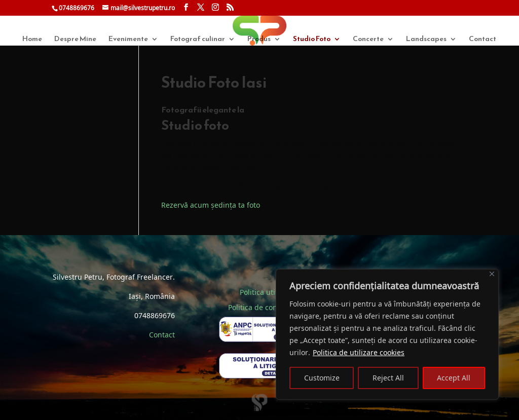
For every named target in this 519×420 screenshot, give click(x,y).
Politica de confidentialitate (274, 307)
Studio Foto (312, 40)
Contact (483, 40)
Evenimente (128, 40)
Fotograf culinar (198, 40)
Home (32, 40)
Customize (322, 378)
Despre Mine (75, 40)
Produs (259, 40)
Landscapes (426, 40)
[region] (387, 334)
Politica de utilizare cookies (359, 352)
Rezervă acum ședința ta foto (211, 205)
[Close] (492, 274)
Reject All (388, 378)
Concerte (368, 40)
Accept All (454, 378)
